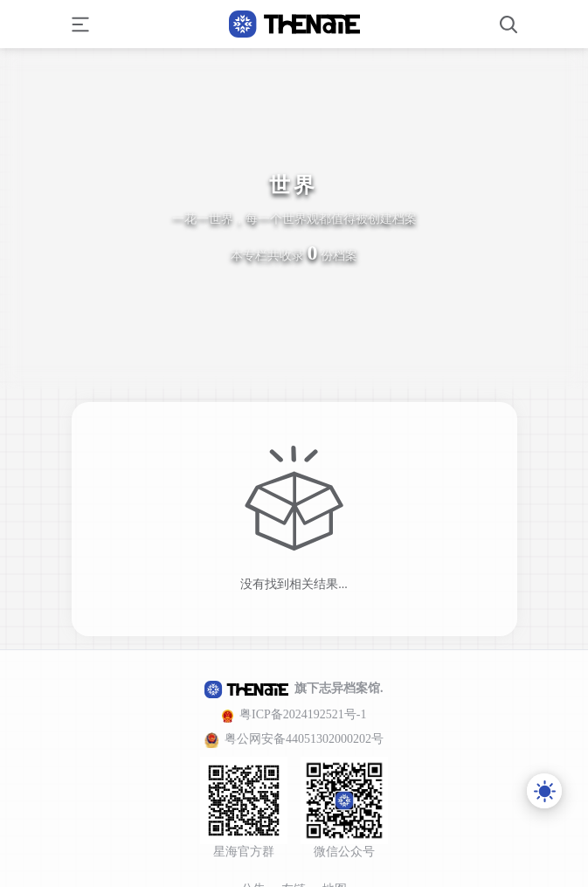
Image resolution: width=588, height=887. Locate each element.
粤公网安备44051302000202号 (304, 739)
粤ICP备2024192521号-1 (303, 714)
